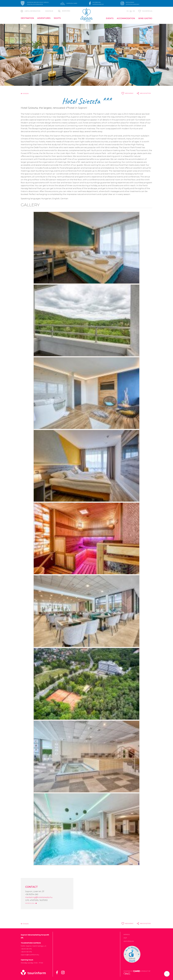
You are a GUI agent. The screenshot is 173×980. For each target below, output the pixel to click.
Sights (57, 18)
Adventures (44, 18)
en (131, 11)
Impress (127, 934)
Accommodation (126, 18)
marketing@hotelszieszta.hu (39, 897)
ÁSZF (125, 938)
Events (110, 18)
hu (128, 11)
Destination (27, 18)
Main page (49, 11)
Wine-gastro (145, 18)
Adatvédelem (129, 941)
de (134, 11)
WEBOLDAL (31, 903)
